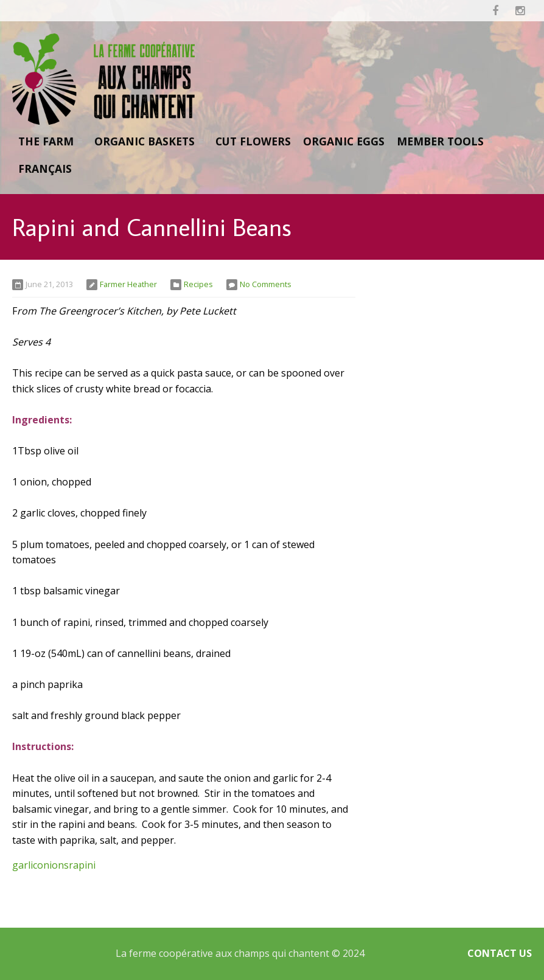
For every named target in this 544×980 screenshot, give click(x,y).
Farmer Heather (128, 284)
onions (53, 865)
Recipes (198, 284)
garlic (25, 865)
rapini (82, 865)
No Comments (266, 284)
